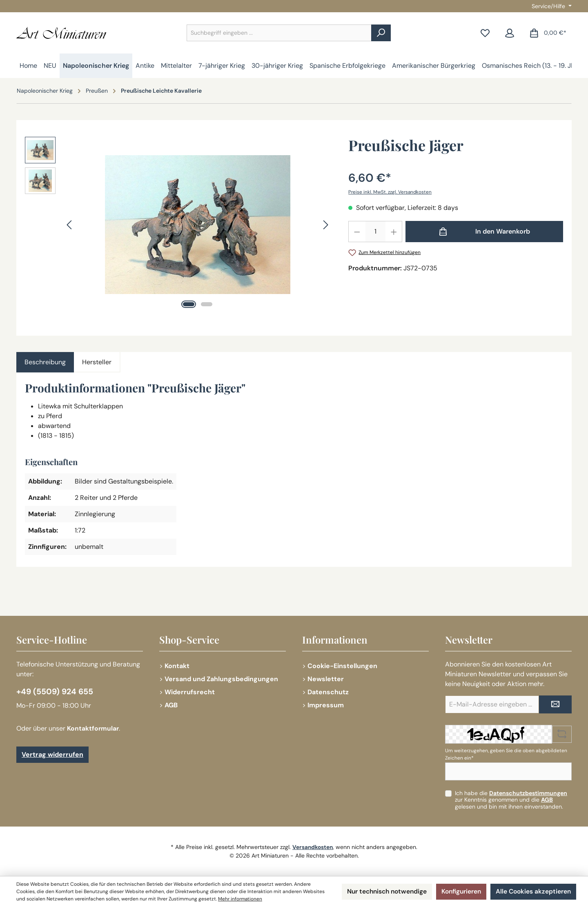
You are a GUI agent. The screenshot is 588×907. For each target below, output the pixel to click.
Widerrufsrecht (190, 692)
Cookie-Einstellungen (342, 666)
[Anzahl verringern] (357, 232)
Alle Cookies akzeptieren (532, 892)
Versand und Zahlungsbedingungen (221, 679)
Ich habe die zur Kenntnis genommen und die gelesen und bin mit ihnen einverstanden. (511, 800)
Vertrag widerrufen (52, 755)
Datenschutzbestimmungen (528, 793)
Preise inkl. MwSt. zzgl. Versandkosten (391, 192)
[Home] (28, 66)
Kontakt (177, 666)
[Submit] (555, 704)
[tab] (45, 362)
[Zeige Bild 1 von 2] (189, 304)
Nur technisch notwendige (381, 892)
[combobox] (279, 33)
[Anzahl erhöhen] (394, 232)
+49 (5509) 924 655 (56, 692)
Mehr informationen (263, 899)
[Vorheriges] (70, 225)
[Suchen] (381, 33)
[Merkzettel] (485, 33)
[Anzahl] (375, 232)
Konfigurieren (459, 892)
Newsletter (326, 679)
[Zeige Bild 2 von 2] (207, 304)
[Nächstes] (325, 225)
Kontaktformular (93, 729)
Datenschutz (328, 692)
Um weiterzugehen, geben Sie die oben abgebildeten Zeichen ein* (506, 754)
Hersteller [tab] (97, 362)
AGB (171, 705)
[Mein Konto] (510, 33)
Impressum (326, 705)
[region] (178, 225)
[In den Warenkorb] (484, 232)
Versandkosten (313, 847)
